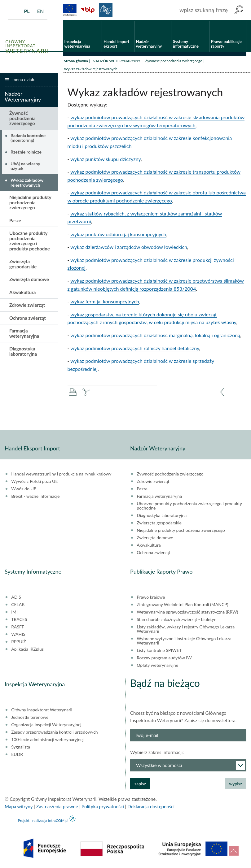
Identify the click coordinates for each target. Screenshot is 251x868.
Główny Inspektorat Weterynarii (42, 710)
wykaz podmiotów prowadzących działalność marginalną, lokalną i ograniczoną (155, 335)
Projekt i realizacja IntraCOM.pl (43, 821)
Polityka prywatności (103, 807)
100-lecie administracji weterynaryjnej (47, 740)
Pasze (15, 221)
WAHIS (18, 635)
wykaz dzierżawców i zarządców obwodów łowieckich (129, 247)
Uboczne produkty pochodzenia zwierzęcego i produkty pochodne (30, 241)
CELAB (18, 605)
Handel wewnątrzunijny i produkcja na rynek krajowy (61, 475)
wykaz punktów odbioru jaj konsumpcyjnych (118, 234)
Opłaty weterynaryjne (157, 666)
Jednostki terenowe (30, 718)
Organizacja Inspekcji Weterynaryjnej (46, 725)
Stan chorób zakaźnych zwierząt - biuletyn (176, 620)
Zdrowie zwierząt (27, 306)
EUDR (17, 755)
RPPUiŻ (18, 642)
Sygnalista (21, 748)
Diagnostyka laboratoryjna (23, 352)
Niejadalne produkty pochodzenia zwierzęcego (30, 203)
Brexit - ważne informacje (35, 497)
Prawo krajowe (151, 598)
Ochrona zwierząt (28, 318)
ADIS (16, 598)
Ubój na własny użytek (25, 166)
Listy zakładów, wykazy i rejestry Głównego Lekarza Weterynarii (186, 630)
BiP (88, 10)
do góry (234, 851)
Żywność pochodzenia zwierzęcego (174, 61)
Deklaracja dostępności (151, 807)
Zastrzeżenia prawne (57, 807)
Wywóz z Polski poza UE (34, 482)
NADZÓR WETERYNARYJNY (117, 61)
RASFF (18, 627)
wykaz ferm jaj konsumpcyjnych (105, 302)
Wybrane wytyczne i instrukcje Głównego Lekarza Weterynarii (184, 641)
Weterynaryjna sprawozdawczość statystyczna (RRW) (187, 613)
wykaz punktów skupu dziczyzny (106, 159)
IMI (14, 613)
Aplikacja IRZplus (27, 650)
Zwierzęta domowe (29, 280)
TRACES (19, 620)
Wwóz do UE (24, 489)
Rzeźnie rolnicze (26, 152)
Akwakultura (22, 293)
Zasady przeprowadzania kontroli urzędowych (54, 733)
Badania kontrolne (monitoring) (28, 138)
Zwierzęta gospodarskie (23, 265)
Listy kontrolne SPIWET (159, 651)
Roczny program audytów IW (164, 658)
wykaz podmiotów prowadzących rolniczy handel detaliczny (135, 348)
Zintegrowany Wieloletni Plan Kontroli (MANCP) (182, 605)
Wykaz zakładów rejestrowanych (27, 183)
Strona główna (76, 61)
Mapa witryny (19, 807)
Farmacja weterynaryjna (24, 334)
